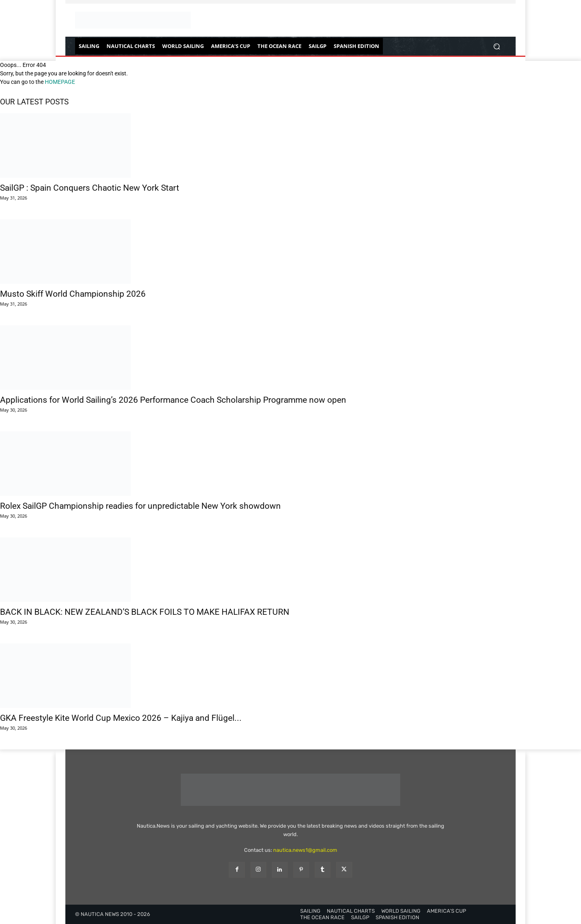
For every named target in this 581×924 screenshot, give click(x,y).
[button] (496, 46)
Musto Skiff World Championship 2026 (73, 294)
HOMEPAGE (60, 82)
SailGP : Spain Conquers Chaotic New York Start (90, 188)
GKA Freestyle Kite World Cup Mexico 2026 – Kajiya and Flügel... (121, 718)
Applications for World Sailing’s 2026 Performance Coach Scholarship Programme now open (173, 400)
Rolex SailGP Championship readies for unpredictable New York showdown (140, 506)
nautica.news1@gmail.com (305, 850)
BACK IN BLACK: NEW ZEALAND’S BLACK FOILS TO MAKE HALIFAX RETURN (145, 612)
